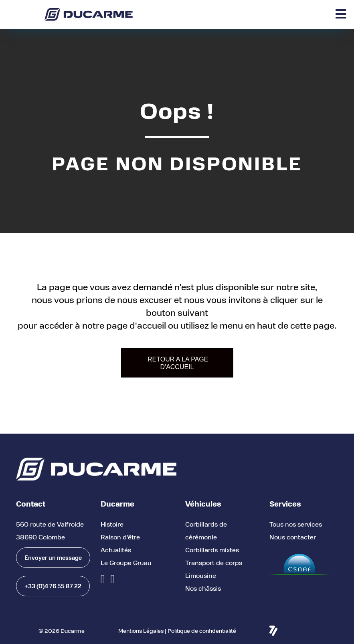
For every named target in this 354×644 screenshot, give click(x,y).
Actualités (116, 550)
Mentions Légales (141, 631)
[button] (53, 558)
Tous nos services (296, 524)
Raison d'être (120, 537)
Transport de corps (214, 562)
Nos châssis (203, 588)
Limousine (201, 575)
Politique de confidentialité (202, 631)
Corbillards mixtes (212, 550)
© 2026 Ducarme (62, 631)
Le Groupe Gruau (126, 562)
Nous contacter (293, 537)
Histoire (112, 524)
